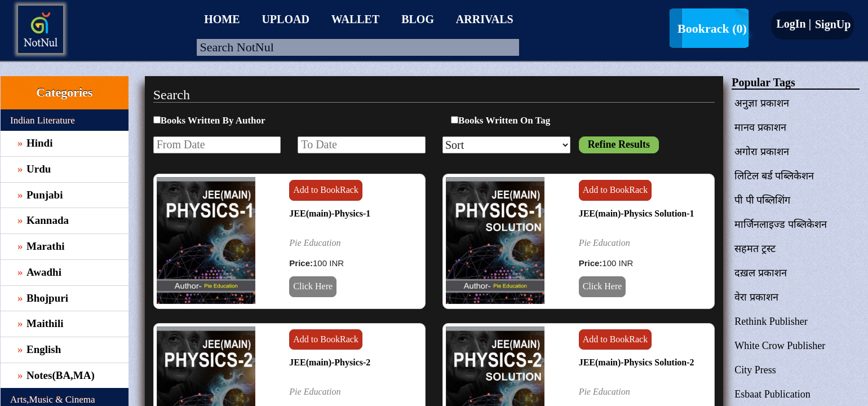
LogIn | (794, 24)
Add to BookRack (326, 190)
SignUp (831, 24)
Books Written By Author (213, 120)
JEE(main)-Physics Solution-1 (637, 213)
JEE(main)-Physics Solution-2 (637, 362)
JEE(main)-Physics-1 (330, 213)
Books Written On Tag (504, 120)
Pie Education (315, 243)
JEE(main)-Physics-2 (330, 362)
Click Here (313, 286)
